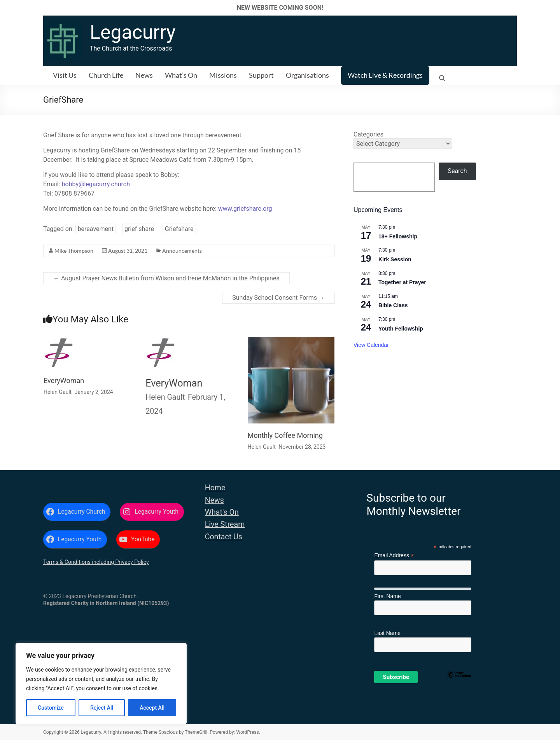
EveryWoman (64, 380)
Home (215, 488)
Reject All (102, 708)
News (144, 75)
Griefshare (179, 229)
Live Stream (225, 524)
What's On (222, 512)
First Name (387, 596)
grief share (139, 229)
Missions (223, 75)
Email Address (394, 555)
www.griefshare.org (245, 209)
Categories (368, 134)
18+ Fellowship (398, 236)
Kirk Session (395, 259)
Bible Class (393, 305)
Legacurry (133, 32)
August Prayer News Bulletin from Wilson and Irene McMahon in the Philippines (166, 278)
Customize (51, 708)
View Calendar (371, 345)
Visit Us (65, 75)
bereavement (96, 229)
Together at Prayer (402, 282)
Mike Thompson (74, 251)
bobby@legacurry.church (96, 184)
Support (261, 75)
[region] (101, 684)
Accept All (152, 708)
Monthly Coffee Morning (285, 435)
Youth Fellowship (401, 329)
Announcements (182, 251)
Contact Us (224, 537)
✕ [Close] (552, 8)
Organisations (307, 75)
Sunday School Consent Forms (278, 298)
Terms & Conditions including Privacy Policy (96, 562)
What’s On (181, 75)
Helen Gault (58, 392)
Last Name (387, 633)
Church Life (106, 75)
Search (458, 171)
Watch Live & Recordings (385, 75)
